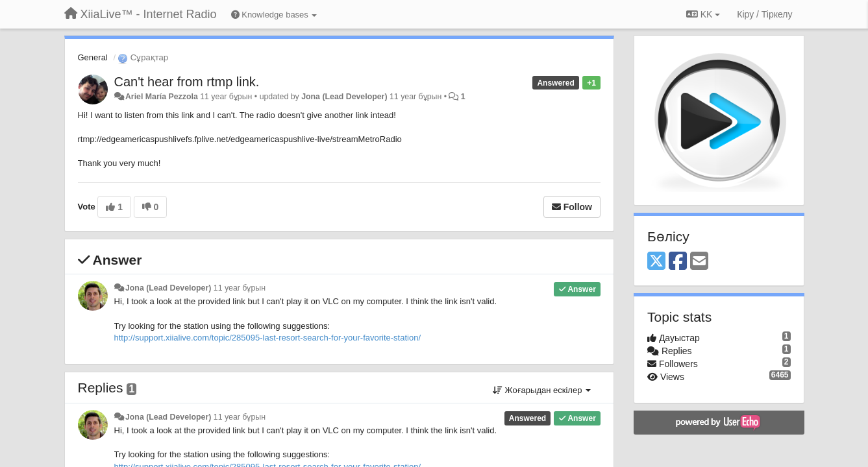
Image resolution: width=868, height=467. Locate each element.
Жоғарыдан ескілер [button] (542, 390)
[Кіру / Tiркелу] (764, 14)
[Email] (699, 262)
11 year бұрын (240, 288)
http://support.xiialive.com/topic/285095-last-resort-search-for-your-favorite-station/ (268, 338)
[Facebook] (678, 262)
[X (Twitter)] (656, 262)
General (93, 57)
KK (703, 14)
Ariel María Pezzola (162, 97)
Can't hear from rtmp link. (187, 82)
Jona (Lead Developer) (344, 97)
